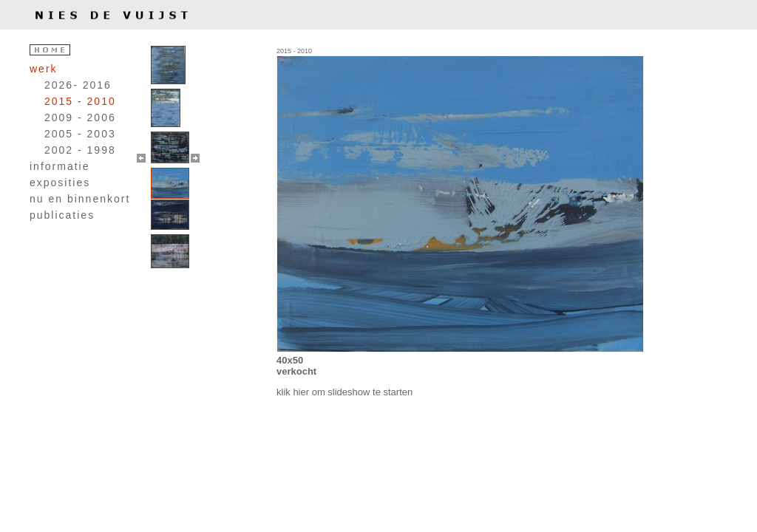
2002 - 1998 (80, 150)
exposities (60, 183)
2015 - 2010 (80, 101)
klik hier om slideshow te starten (344, 392)
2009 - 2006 (80, 117)
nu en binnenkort (80, 199)
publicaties (62, 215)
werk (44, 69)
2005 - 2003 (80, 134)
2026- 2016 (78, 85)
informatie (60, 166)
